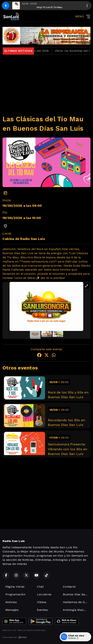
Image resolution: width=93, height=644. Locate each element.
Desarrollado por (15, 637)
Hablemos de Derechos (77, 602)
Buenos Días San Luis (77, 594)
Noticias (11, 602)
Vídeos (42, 602)
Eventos (42, 610)
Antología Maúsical (77, 610)
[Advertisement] (46, 83)
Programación (15, 594)
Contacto (69, 587)
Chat (40, 587)
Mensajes (12, 610)
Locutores (44, 594)
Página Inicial (15, 587)
